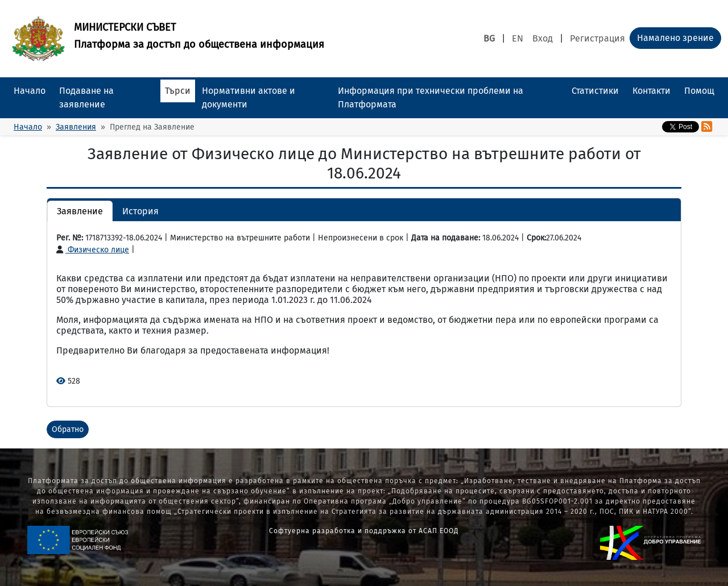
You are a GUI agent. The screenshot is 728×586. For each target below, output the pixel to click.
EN (518, 38)
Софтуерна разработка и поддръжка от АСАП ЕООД (364, 531)
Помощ (699, 91)
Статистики (595, 91)
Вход (543, 38)
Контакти (652, 91)
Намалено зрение (675, 38)
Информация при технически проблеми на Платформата (431, 97)
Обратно (68, 429)
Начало (30, 91)
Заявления (76, 127)
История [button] (140, 211)
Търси (178, 91)
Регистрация (597, 38)
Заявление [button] (80, 211)
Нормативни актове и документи (249, 97)
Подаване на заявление (86, 97)
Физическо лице (93, 250)
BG (489, 38)
